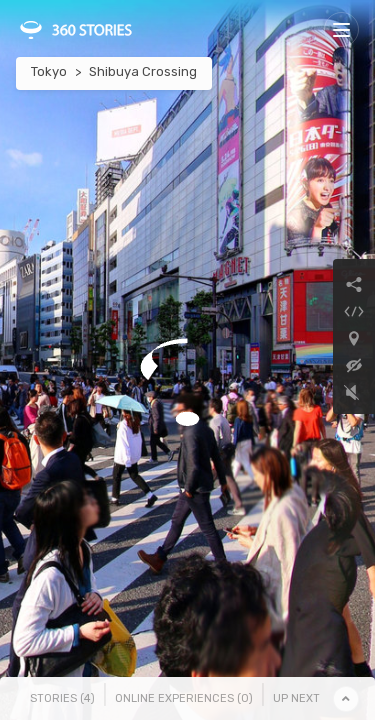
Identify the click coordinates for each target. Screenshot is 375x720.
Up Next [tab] (296, 698)
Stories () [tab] (62, 698)
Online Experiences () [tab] (184, 698)
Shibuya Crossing (143, 71)
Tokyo (49, 71)
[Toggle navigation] (341, 29)
